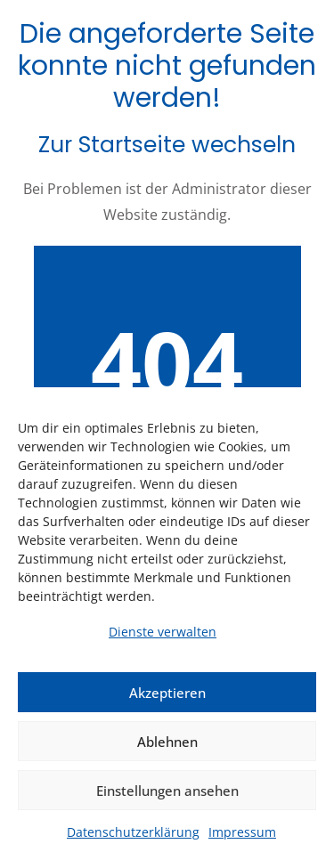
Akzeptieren (167, 693)
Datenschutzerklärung (133, 832)
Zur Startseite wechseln (167, 145)
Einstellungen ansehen (167, 791)
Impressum (242, 832)
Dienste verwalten (163, 632)
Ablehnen (167, 742)
